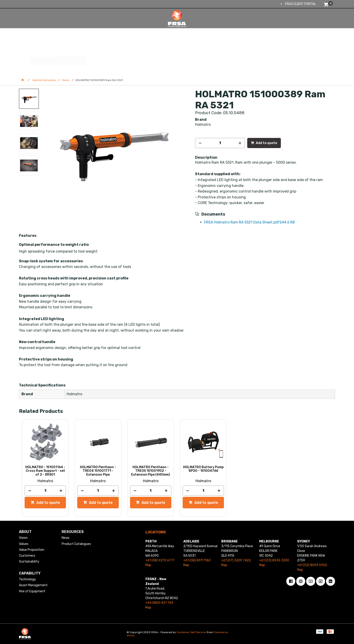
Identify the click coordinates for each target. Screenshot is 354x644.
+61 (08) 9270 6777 (160, 560)
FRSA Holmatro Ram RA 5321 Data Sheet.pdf (249, 222)
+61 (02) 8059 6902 (312, 565)
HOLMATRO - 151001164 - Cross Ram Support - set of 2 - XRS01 (45, 471)
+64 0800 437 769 (159, 603)
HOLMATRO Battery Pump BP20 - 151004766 (203, 469)
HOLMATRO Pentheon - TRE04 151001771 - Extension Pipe (98, 471)
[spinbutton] (220, 143)
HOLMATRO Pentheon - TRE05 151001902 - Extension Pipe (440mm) (151, 471)
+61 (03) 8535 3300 (274, 560)
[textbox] (302, 24)
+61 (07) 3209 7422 (236, 560)
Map (148, 565)
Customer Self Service (191, 632)
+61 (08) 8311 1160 (197, 560)
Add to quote (266, 143)
